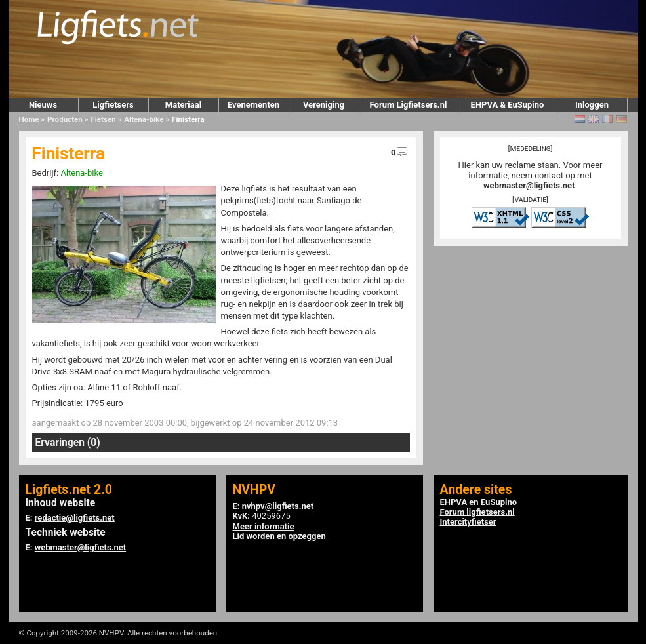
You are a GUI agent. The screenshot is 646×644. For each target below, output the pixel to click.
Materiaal (183, 105)
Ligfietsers (113, 105)
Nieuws (43, 105)
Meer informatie (264, 526)
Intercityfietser (468, 522)
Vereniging (324, 105)
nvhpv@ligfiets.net (278, 506)
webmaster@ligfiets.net (529, 185)
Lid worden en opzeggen (279, 536)
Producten (65, 119)
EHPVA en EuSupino (479, 502)
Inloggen (592, 105)
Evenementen (253, 105)
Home (29, 119)
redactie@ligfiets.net (75, 518)
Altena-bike (144, 119)
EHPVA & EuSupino (508, 105)
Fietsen (103, 119)
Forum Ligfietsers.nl (409, 105)
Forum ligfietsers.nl (477, 512)
